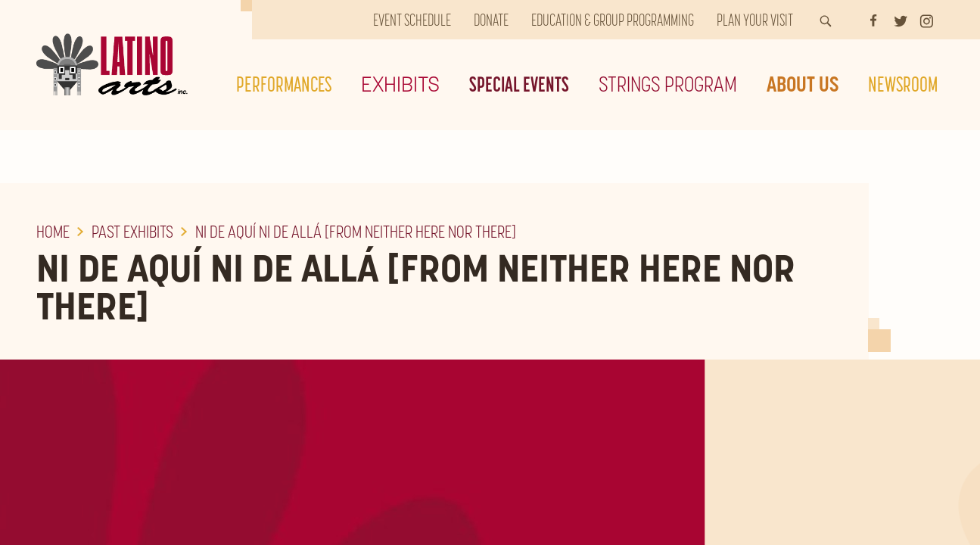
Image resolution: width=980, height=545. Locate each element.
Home (53, 232)
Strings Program (668, 84)
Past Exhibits (132, 232)
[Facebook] (873, 20)
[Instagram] (927, 20)
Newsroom (903, 84)
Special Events (519, 84)
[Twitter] (901, 20)
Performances (284, 84)
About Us (803, 84)
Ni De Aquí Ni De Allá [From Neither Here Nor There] (356, 232)
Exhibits (400, 84)
